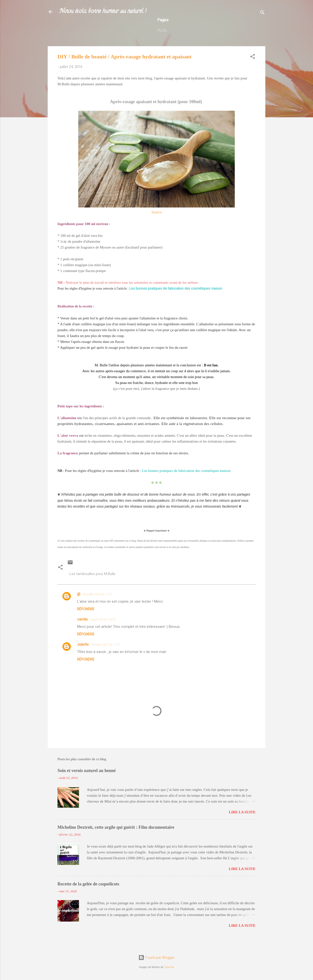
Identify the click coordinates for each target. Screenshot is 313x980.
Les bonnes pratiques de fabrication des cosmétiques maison (176, 299)
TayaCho (169, 967)
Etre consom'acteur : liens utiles (194, 40)
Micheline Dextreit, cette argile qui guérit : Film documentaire (116, 838)
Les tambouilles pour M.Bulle (92, 584)
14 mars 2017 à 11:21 (105, 655)
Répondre (86, 620)
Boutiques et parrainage (131, 40)
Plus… (240, 40)
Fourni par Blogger (156, 958)
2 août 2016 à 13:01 (103, 630)
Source (156, 223)
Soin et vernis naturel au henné (87, 781)
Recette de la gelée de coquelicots (88, 894)
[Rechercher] (262, 13)
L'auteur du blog (83, 40)
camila (82, 630)
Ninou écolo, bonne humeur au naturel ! (103, 12)
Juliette (83, 655)
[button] (253, 68)
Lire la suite (242, 823)
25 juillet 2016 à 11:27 (97, 605)
